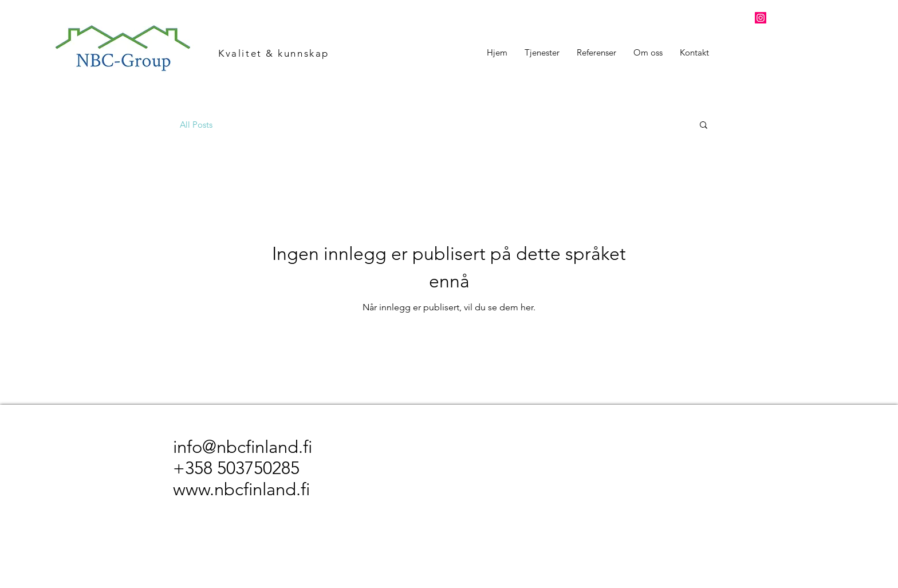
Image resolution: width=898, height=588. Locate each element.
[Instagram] (761, 18)
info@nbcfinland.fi (243, 447)
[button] (704, 126)
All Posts (196, 125)
